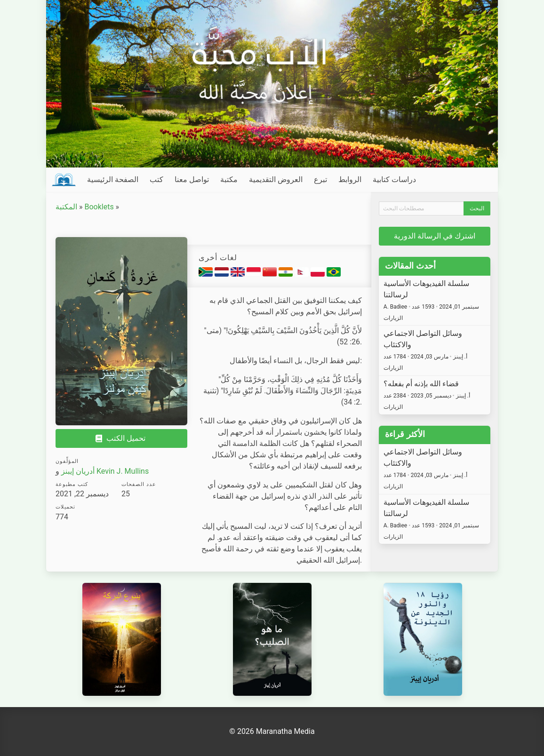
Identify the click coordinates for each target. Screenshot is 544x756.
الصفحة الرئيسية (113, 179)
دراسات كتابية (394, 179)
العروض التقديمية (276, 179)
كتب (156, 179)
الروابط (350, 179)
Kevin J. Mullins (123, 471)
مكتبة (229, 179)
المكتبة (66, 207)
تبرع (320, 179)
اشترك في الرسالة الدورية (435, 236)
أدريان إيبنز (78, 471)
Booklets (99, 207)
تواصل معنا (192, 179)
